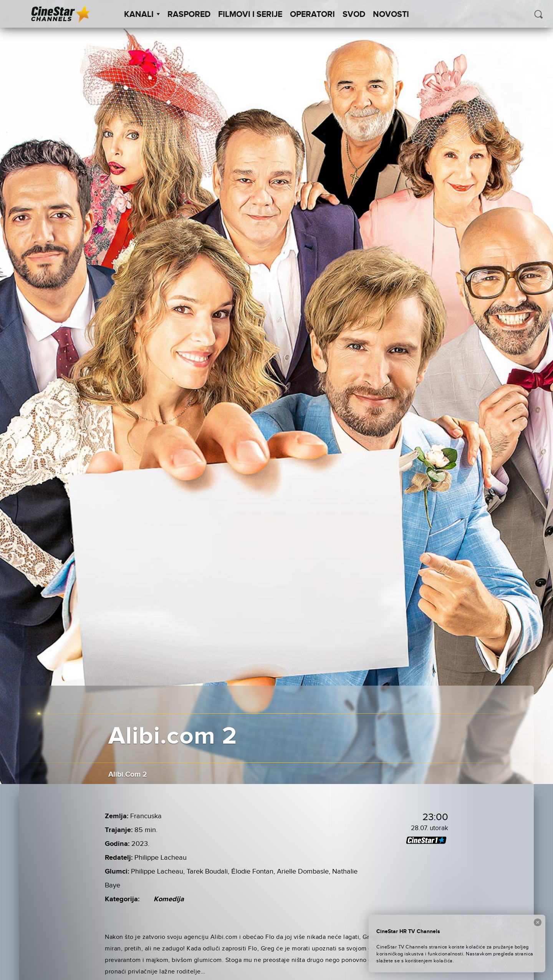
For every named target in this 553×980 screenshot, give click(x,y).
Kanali (142, 15)
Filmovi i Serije (250, 15)
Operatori (312, 15)
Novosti (391, 15)
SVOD (354, 15)
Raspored (189, 15)
